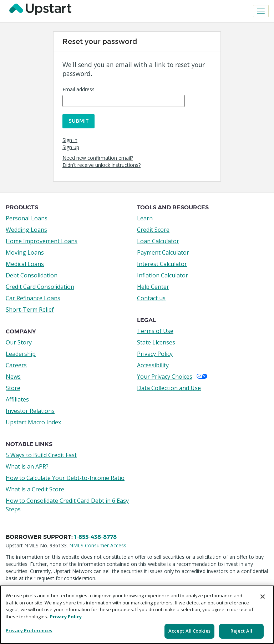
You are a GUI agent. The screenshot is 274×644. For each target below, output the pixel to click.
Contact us (151, 297)
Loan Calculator (158, 240)
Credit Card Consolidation (40, 286)
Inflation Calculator (163, 274)
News (13, 375)
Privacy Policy (155, 353)
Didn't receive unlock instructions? (102, 164)
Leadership (21, 353)
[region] (137, 615)
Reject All (241, 631)
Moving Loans (25, 251)
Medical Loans (25, 263)
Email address (78, 89)
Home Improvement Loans (42, 240)
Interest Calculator (162, 263)
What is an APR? (27, 465)
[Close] (263, 597)
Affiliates (17, 398)
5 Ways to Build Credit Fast (41, 454)
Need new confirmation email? (98, 157)
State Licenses (156, 341)
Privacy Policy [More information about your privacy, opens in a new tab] (66, 617)
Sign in (70, 139)
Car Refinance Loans (33, 297)
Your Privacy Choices (172, 375)
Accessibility (153, 364)
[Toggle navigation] (261, 11)
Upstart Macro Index (33, 421)
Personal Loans (27, 217)
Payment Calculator (163, 251)
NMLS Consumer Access (98, 544)
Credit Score (153, 229)
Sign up (71, 146)
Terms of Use (155, 330)
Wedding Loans (26, 229)
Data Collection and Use (169, 387)
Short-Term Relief (30, 308)
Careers (16, 364)
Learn (145, 217)
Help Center (153, 286)
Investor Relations (30, 410)
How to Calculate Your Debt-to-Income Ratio (65, 477)
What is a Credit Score (35, 488)
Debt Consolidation (32, 274)
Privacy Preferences (29, 630)
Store (13, 387)
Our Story (19, 341)
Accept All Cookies (189, 631)
